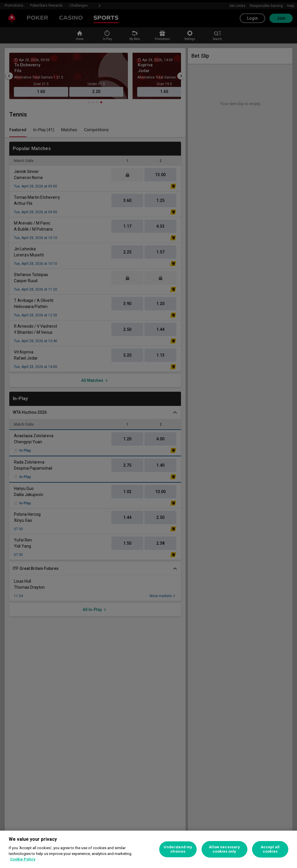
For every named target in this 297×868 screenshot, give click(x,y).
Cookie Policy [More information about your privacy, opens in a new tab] (23, 859)
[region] (148, 849)
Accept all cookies (270, 849)
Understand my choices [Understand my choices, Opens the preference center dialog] (178, 849)
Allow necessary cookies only (224, 849)
